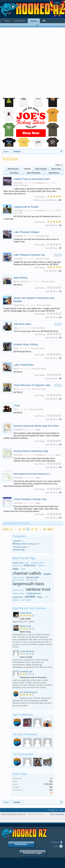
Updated (27, 169)
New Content (32, 25)
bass (27, 563)
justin (16, 348)
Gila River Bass (22, 324)
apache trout (18, 563)
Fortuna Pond (26, 613)
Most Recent (13, 169)
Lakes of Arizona (21, 185)
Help (61, 810)
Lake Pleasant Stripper (27, 232)
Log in (57, 3)
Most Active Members (12, 25)
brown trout (30, 565)
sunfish (30, 597)
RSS (52, 793)
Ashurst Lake (25, 626)
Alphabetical (54, 173)
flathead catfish (33, 577)
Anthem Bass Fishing (26, 344)
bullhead (41, 566)
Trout (17, 405)
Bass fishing (21, 278)
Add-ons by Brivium (36, 814)
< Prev (5, 529)
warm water (26, 600)
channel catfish (27, 573)
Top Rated (14, 173)
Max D (16, 369)
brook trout (17, 566)
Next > (51, 529)
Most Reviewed (34, 173)
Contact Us (53, 810)
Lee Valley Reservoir (29, 692)
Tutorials (17, 541)
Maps (38, 430)
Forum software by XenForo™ (14, 814)
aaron (16, 328)
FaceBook (55, 842)
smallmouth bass (34, 593)
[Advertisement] (32, 64)
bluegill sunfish (37, 563)
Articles (34, 21)
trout (46, 597)
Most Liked (56, 169)
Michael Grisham (21, 281)
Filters (59, 165)
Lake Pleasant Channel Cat (29, 255)
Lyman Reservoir (27, 651)
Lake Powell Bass (24, 365)
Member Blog (19, 550)
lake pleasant (32, 580)
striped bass (18, 597)
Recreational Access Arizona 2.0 (32, 474)
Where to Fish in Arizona (25, 544)
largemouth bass (29, 584)
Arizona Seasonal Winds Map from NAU (36, 426)
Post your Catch (42, 236)
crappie (47, 574)
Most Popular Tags (24, 558)
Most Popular (41, 169)
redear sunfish (19, 593)
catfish (23, 569)
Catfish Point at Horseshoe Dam (32, 179)
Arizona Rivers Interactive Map (31, 451)
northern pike (18, 590)
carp (15, 569)
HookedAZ (18, 183)
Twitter (56, 846)
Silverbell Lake (26, 672)
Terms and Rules (57, 814)
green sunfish (18, 580)
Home (7, 21)
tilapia (40, 597)
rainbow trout (38, 589)
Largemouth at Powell (26, 207)
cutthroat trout (19, 577)
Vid (15, 409)
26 (45, 529)
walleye (16, 600)
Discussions (20, 21)
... (43, 25)
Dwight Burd (19, 305)
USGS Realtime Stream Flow (30, 499)
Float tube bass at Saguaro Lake (32, 385)
